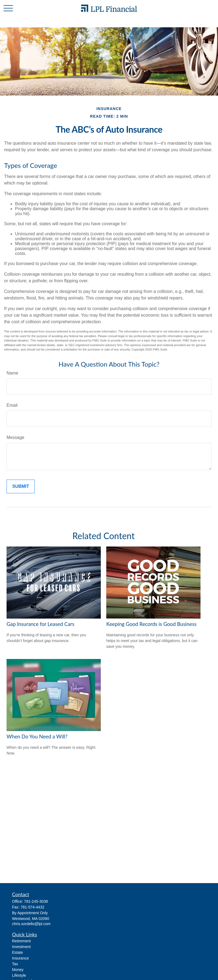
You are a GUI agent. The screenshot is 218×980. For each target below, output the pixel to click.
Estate (17, 952)
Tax (15, 964)
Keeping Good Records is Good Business (151, 624)
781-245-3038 (36, 901)
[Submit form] (21, 486)
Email (12, 405)
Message (15, 437)
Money (18, 970)
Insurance (20, 958)
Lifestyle (19, 975)
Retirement (21, 941)
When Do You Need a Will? (37, 737)
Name (12, 373)
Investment (21, 947)
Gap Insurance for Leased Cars (40, 624)
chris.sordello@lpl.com (31, 924)
